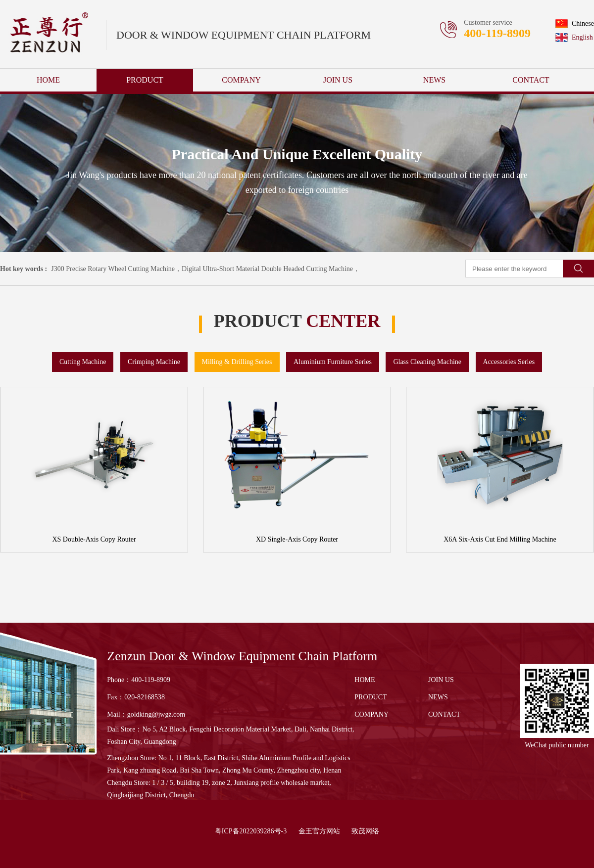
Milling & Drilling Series (237, 362)
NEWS (434, 80)
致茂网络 (365, 831)
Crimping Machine (154, 362)
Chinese (575, 24)
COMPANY (241, 80)
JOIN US (338, 80)
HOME (48, 80)
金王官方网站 (319, 831)
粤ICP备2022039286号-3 (251, 831)
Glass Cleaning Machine (427, 362)
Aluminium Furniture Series (333, 362)
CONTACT (531, 80)
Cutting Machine (83, 362)
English (574, 38)
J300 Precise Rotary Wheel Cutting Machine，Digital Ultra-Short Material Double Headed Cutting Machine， (205, 269)
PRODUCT (145, 80)
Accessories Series (509, 362)
